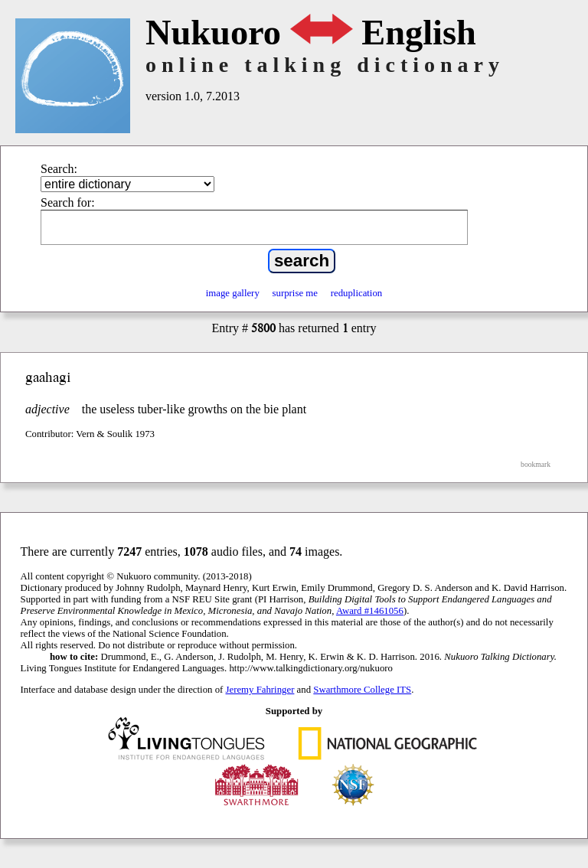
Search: (59, 169)
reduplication (357, 293)
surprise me (295, 293)
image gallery (233, 293)
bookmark (536, 464)
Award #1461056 (370, 611)
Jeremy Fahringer (260, 690)
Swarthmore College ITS (362, 690)
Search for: (68, 202)
